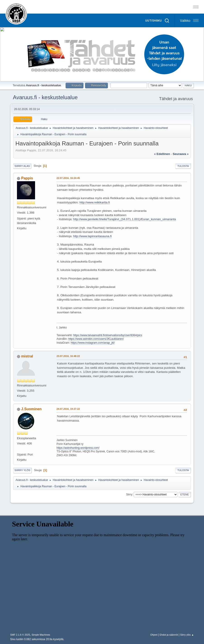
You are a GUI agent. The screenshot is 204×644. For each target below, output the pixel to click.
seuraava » (180, 154)
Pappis (27, 178)
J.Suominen (32, 409)
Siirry (129, 494)
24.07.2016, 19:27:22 (68, 409)
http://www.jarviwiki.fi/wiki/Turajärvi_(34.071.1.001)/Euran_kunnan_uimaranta (124, 219)
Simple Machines (41, 635)
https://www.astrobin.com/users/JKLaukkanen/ (96, 339)
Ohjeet (154, 635)
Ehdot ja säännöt (169, 635)
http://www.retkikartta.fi (95, 202)
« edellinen (162, 154)
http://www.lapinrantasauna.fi (92, 236)
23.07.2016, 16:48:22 (68, 356)
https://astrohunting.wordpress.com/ (78, 448)
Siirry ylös (22, 470)
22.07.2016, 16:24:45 (68, 178)
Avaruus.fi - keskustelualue (45, 97)
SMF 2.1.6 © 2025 (20, 635)
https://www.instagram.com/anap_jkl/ (93, 343)
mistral (27, 356)
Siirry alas (22, 166)
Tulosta (183, 166)
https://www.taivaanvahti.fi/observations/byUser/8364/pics (108, 335)
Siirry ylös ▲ (187, 635)
